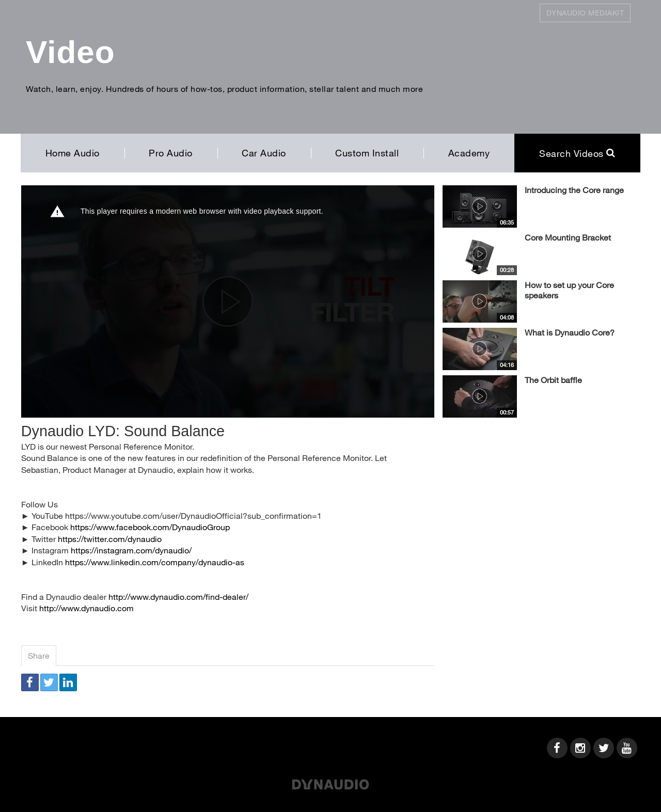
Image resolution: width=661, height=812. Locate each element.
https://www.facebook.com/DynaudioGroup (150, 527)
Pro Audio (171, 153)
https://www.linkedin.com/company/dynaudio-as (155, 562)
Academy (469, 153)
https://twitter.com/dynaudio (110, 539)
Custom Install (367, 153)
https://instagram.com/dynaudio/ (131, 550)
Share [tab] (39, 655)
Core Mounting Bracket (568, 237)
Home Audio (73, 153)
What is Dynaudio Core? (570, 332)
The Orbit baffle (553, 380)
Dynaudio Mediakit (585, 13)
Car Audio (264, 153)
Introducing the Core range (574, 190)
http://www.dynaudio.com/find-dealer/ (178, 596)
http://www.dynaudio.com (86, 608)
